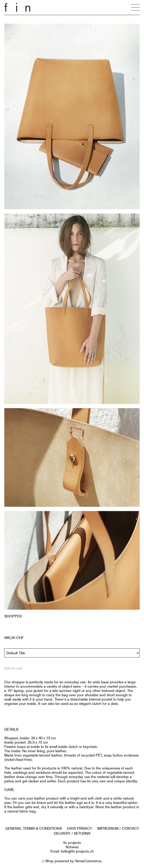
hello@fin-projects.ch (77, 851)
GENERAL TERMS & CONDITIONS (34, 828)
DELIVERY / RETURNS (72, 833)
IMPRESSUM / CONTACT (118, 828)
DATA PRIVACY (80, 828)
